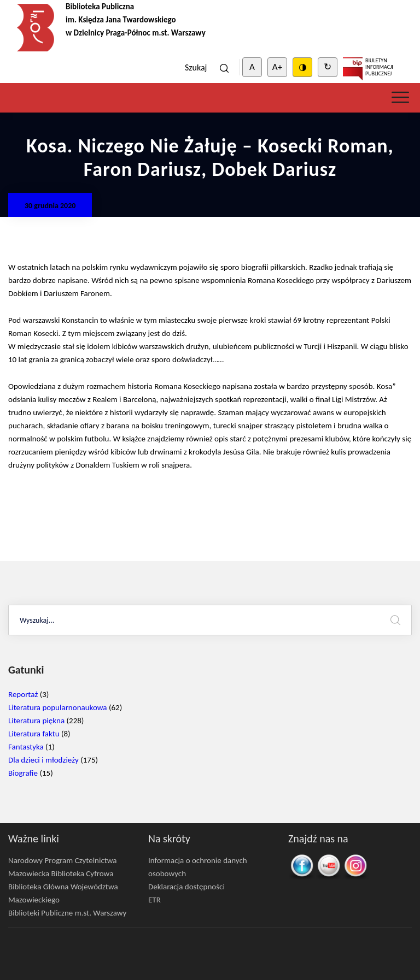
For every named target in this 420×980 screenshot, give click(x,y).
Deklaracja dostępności (186, 887)
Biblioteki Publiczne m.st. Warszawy (67, 913)
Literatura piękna (36, 721)
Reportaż (23, 694)
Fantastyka (26, 747)
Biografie (23, 773)
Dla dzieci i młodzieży (43, 760)
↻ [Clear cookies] (328, 67)
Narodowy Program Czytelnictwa (63, 860)
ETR (154, 900)
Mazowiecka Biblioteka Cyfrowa (61, 873)
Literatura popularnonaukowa (58, 707)
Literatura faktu (34, 734)
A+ (277, 67)
